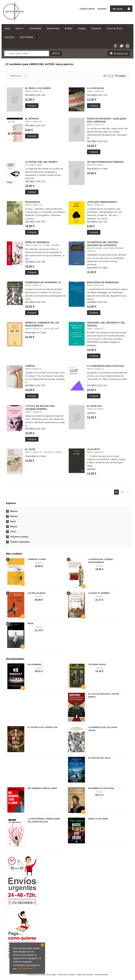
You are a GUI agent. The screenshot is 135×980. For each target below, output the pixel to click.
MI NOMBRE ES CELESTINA (101, 788)
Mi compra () (118, 53)
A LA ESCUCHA (96, 88)
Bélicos (14, 511)
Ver (105, 76)
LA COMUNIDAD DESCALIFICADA (106, 366)
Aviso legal (51, 975)
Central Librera (87, 9)
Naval (13, 521)
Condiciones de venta (36, 975)
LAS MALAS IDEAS (36, 593)
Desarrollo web (102, 975)
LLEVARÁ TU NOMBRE (99, 593)
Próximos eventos (19, 537)
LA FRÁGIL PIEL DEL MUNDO (41, 162)
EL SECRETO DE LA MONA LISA (43, 727)
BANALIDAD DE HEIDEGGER (103, 282)
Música (14, 527)
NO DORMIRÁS (35, 664)
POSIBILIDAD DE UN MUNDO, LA (43, 282)
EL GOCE (30, 449)
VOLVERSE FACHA (97, 664)
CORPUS (30, 366)
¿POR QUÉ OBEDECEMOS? (102, 202)
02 (122, 492)
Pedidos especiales (20, 542)
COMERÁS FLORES (37, 559)
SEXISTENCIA (33, 202)
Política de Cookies (85, 975)
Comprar (32, 106)
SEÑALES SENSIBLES (37, 242)
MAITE (31, 623)
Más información (25, 969)
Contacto (102, 9)
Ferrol (13, 532)
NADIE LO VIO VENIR (98, 819)
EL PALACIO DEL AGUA (99, 758)
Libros (20, 28)
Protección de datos (66, 975)
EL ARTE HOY (95, 406)
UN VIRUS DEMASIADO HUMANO (105, 162)
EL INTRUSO (32, 119)
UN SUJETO (94, 449)
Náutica (14, 516)
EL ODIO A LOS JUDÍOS (38, 88)
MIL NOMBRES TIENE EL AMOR (42, 788)
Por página (121, 76)
